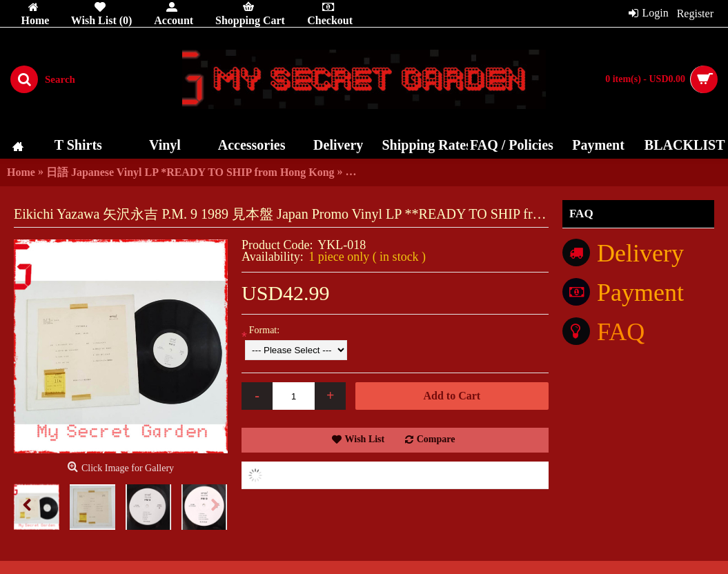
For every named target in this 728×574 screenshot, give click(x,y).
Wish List (365, 439)
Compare (436, 439)
